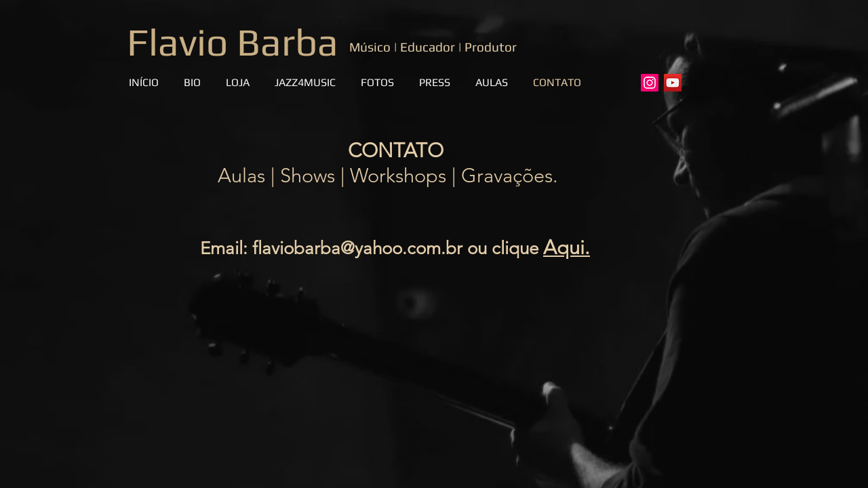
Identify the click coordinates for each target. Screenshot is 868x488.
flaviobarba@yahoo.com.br (357, 248)
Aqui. (567, 247)
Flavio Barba (237, 42)
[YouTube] (673, 83)
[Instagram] (650, 83)
